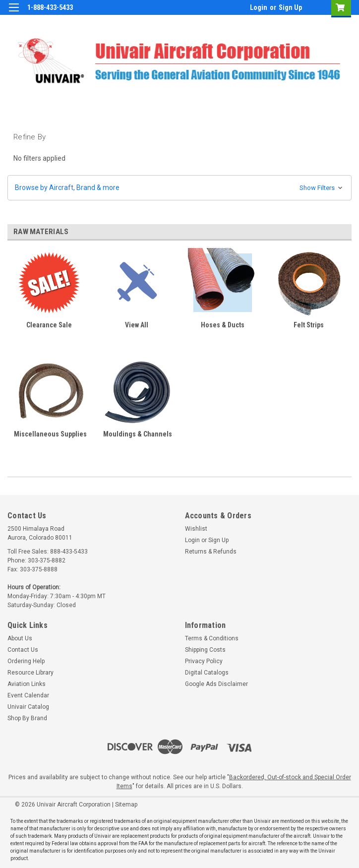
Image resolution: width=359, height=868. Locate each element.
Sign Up (290, 7)
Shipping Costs (205, 650)
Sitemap (126, 805)
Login (259, 7)
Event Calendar (28, 695)
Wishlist (196, 529)
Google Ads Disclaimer (216, 684)
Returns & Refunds (211, 552)
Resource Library (30, 673)
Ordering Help (26, 661)
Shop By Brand (27, 718)
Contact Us (23, 650)
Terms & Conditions (212, 638)
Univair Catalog (28, 707)
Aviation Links (27, 684)
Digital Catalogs (207, 673)
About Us (20, 638)
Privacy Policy (204, 661)
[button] (179, 188)
